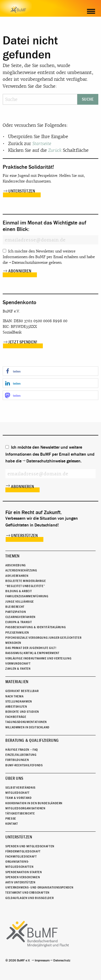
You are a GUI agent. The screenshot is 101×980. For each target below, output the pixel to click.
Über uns (14, 778)
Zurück (55, 150)
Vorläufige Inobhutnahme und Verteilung (38, 658)
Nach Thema (14, 696)
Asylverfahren (17, 576)
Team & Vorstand (19, 798)
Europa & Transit (19, 622)
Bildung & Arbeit (19, 591)
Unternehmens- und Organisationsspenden (39, 887)
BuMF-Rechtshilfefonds (24, 765)
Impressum (42, 960)
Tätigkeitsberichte (20, 813)
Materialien (17, 682)
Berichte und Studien (22, 712)
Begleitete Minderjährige (26, 581)
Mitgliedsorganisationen (25, 808)
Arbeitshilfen (16, 707)
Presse (11, 819)
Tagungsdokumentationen (26, 722)
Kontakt (12, 824)
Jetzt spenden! (23, 342)
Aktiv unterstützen (20, 882)
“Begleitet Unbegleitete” (25, 586)
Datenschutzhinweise (30, 263)
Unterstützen (22, 191)
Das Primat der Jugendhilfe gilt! (31, 648)
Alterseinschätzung (21, 570)
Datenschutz (62, 960)
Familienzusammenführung (27, 596)
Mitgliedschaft (18, 793)
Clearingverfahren (20, 617)
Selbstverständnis (20, 788)
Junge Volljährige (20, 602)
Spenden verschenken (23, 877)
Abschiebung (16, 565)
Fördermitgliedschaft (23, 851)
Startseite (42, 144)
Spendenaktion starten (24, 872)
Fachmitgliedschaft (21, 856)
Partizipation (16, 612)
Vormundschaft (18, 663)
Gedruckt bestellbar (22, 691)
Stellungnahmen (19, 701)
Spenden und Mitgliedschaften (30, 846)
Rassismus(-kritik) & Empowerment (32, 653)
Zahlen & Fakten (18, 669)
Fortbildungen (17, 760)
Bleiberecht (15, 607)
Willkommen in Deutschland (27, 727)
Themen (13, 556)
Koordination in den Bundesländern (34, 803)
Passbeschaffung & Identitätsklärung (36, 627)
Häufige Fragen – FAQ (22, 750)
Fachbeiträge (16, 717)
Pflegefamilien (17, 633)
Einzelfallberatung (21, 755)
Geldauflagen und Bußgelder (29, 898)
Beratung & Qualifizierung (32, 740)
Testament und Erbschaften (27, 893)
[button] (50, 371)
